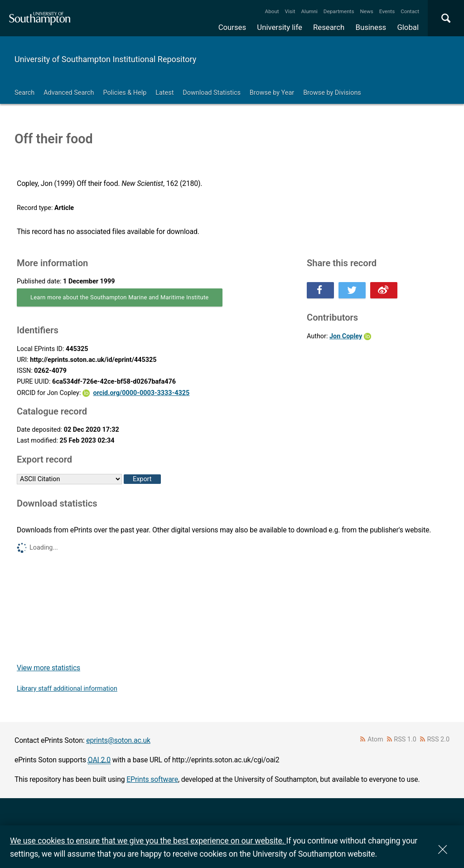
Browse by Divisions (332, 93)
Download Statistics (212, 93)
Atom (375, 739)
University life (280, 27)
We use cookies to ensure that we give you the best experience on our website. (148, 841)
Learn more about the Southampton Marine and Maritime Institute (120, 297)
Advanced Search (69, 93)
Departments (339, 11)
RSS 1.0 (405, 739)
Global (408, 27)
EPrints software (152, 779)
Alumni (309, 11)
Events (387, 11)
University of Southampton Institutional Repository (105, 59)
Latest (164, 93)
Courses (232, 27)
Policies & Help (125, 93)
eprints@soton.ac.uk (118, 740)
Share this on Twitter (352, 290)
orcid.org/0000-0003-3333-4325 (142, 393)
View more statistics (48, 668)
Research (329, 27)
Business (371, 27)
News (366, 11)
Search (24, 93)
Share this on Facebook (320, 290)
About (272, 11)
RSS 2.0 (439, 739)
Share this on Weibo (384, 290)
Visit (290, 11)
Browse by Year (272, 93)
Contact (410, 11)
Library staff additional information (67, 689)
